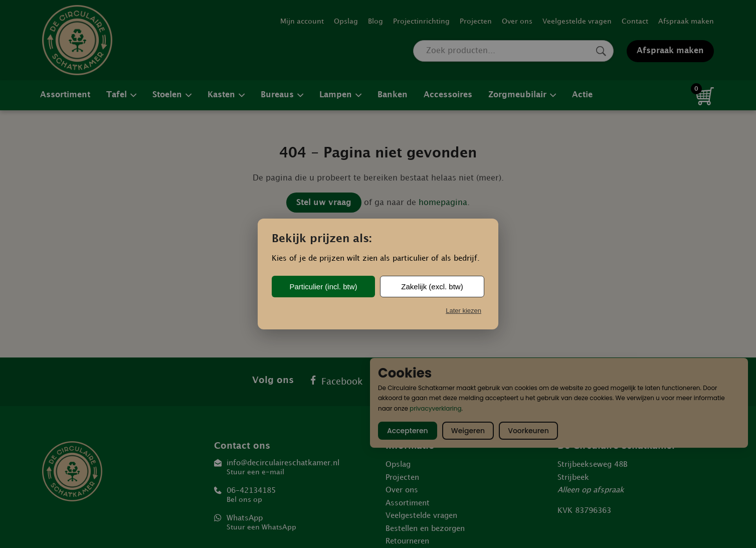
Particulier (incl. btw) (323, 287)
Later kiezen (463, 311)
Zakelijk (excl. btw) (432, 287)
